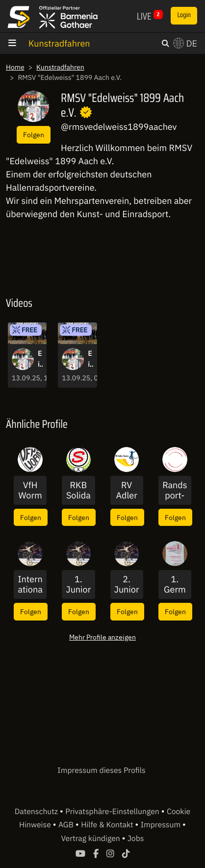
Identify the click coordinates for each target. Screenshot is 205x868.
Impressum (162, 825)
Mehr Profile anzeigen (102, 637)
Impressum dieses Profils (101, 770)
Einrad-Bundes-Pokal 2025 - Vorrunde (90, 359)
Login (184, 15)
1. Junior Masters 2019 (78, 584)
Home (15, 67)
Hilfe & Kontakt (108, 825)
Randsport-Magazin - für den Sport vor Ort (175, 490)
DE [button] (185, 43)
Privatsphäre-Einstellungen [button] (113, 812)
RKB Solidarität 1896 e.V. (78, 490)
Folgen (34, 135)
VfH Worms (30, 490)
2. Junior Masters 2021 (127, 584)
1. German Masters (175, 584)
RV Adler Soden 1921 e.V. (127, 490)
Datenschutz (37, 812)
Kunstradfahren (59, 43)
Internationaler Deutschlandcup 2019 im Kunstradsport (30, 584)
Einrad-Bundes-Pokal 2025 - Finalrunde (40, 359)
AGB (67, 825)
